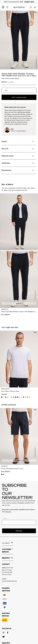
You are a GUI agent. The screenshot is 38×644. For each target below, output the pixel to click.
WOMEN (27, 2)
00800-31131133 (7, 568)
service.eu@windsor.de (9, 581)
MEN (32, 2)
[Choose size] (19, 90)
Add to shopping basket (19, 97)
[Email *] (19, 522)
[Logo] (19, 7)
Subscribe (19, 531)
